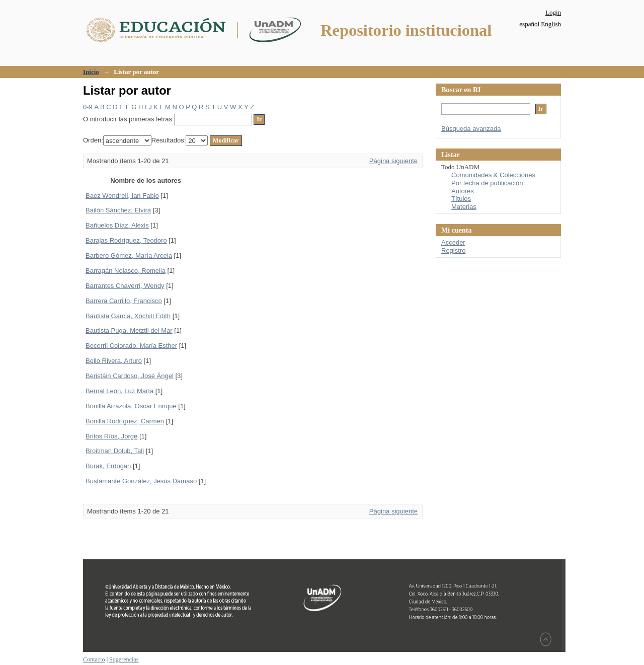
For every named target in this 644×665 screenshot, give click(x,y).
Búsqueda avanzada (471, 129)
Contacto (94, 659)
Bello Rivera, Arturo (114, 361)
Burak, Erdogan (108, 466)
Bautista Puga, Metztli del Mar (129, 330)
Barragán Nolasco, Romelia (126, 271)
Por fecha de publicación (487, 183)
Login (553, 12)
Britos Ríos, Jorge (111, 436)
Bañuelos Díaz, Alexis (117, 225)
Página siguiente (393, 161)
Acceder (453, 242)
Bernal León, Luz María (119, 391)
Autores (463, 191)
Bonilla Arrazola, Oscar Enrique (131, 406)
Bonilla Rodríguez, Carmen (125, 421)
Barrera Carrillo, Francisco (124, 301)
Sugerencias (124, 659)
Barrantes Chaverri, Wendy (125, 286)
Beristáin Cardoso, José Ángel (130, 376)
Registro (453, 250)
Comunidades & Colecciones (493, 175)
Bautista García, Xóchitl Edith (128, 316)
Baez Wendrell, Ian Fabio (122, 196)
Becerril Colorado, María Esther (131, 346)
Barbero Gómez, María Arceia (129, 255)
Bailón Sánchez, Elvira (118, 210)
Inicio (91, 72)
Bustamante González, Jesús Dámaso (141, 481)
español (529, 24)
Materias (464, 207)
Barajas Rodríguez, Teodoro (126, 240)
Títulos (461, 199)
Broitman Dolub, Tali (115, 451)
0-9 (88, 107)
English (551, 24)
